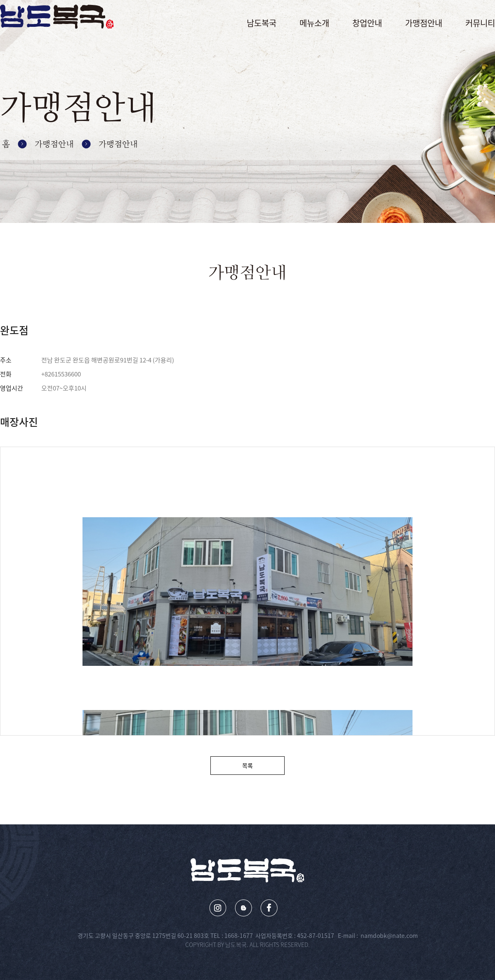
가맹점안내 (424, 23)
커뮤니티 (480, 23)
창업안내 (367, 23)
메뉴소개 (314, 23)
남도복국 (262, 23)
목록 (247, 765)
